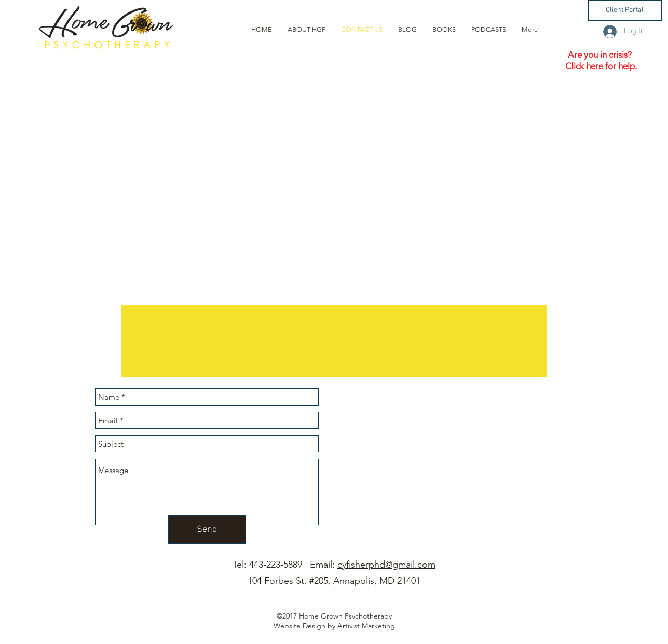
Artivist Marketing (366, 626)
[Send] (207, 529)
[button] (625, 10)
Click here (584, 66)
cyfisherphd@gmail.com (386, 565)
